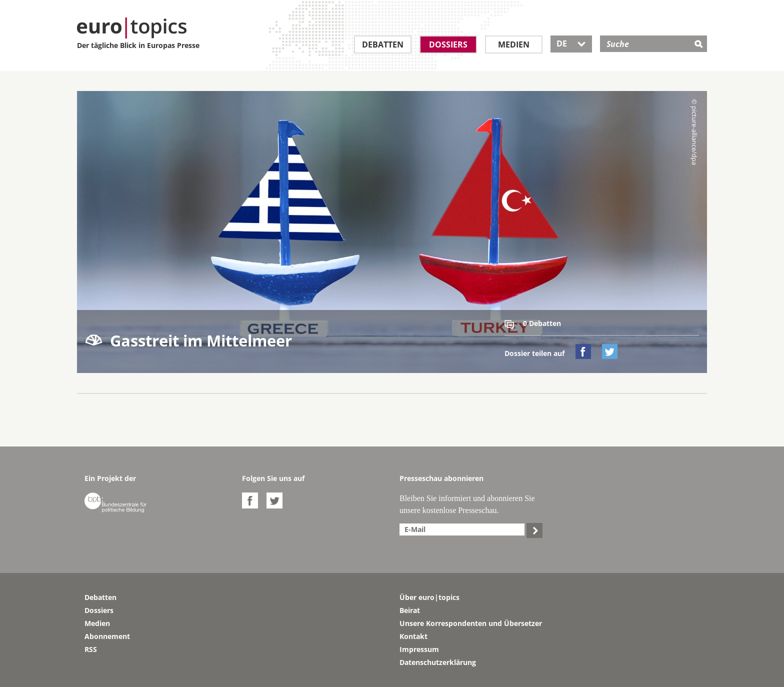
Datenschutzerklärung (438, 662)
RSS (91, 649)
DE (571, 43)
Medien (514, 44)
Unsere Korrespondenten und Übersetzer (471, 623)
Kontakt (413, 636)
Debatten (383, 44)
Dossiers (448, 44)
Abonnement (107, 636)
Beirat (410, 610)
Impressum (419, 649)
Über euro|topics (429, 597)
